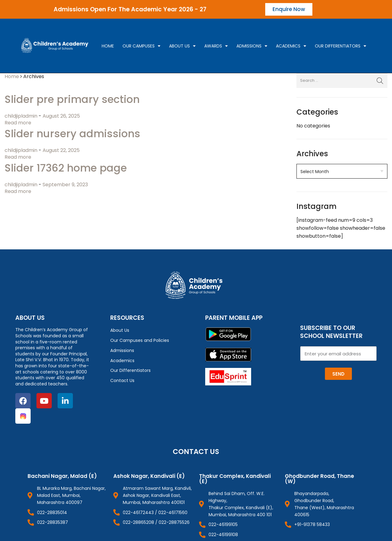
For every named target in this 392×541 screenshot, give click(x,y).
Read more (18, 123)
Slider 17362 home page (66, 168)
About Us (182, 46)
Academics (291, 46)
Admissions (252, 46)
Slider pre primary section (72, 99)
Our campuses (141, 46)
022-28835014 (52, 513)
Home (108, 46)
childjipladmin (22, 116)
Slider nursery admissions (72, 134)
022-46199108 (223, 535)
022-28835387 (53, 522)
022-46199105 (223, 524)
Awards (216, 46)
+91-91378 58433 (312, 524)
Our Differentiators (341, 46)
